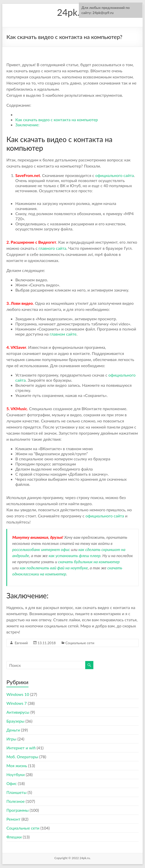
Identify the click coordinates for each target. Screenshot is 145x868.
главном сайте (63, 334)
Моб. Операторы (22, 757)
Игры (11, 739)
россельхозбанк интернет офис (41, 549)
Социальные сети (80, 643)
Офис (12, 783)
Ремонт (13, 819)
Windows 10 (18, 694)
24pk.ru (72, 12)
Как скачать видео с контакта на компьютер (57, 120)
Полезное (16, 801)
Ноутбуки (16, 774)
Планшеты (16, 792)
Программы (17, 810)
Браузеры (15, 721)
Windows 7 (17, 703)
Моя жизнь (17, 766)
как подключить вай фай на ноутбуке (54, 568)
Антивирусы (18, 712)
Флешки (14, 837)
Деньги (13, 730)
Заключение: (27, 125)
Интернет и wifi (21, 748)
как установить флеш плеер (75, 555)
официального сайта (114, 175)
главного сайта (52, 248)
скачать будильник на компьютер (89, 562)
